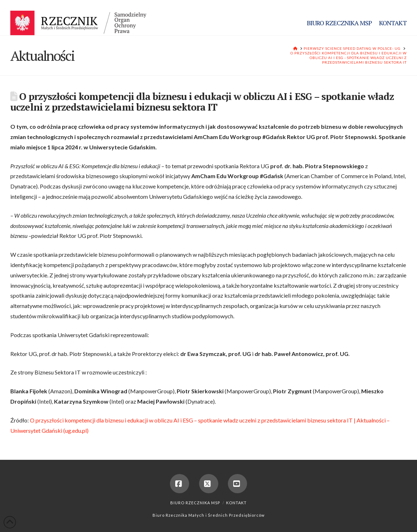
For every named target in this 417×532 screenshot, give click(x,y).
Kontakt (236, 503)
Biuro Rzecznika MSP (195, 503)
